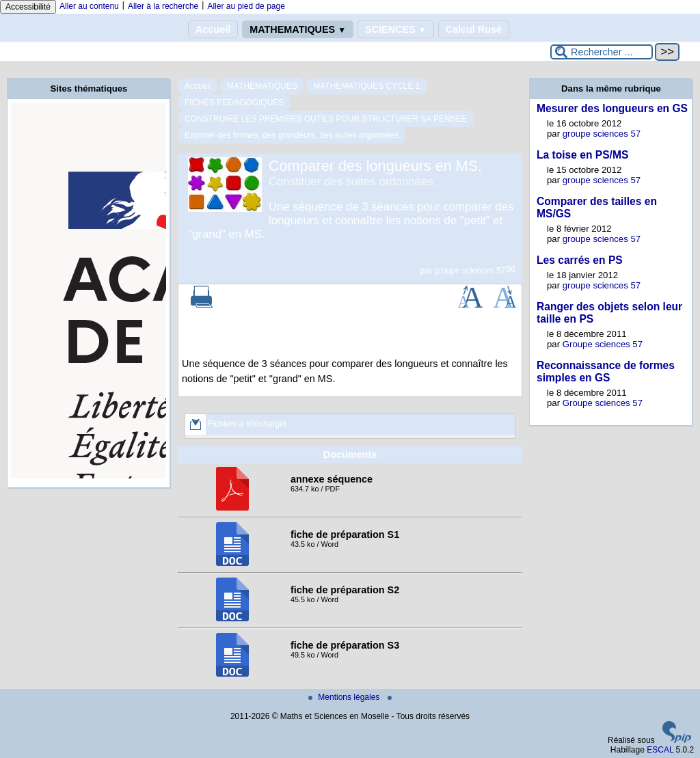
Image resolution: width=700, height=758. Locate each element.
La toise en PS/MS (582, 155)
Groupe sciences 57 (603, 344)
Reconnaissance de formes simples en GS (606, 371)
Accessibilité (28, 7)
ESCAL (660, 750)
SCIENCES (395, 29)
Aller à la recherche (163, 6)
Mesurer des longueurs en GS (612, 108)
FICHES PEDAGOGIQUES (234, 103)
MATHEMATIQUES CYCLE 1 (366, 86)
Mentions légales (345, 697)
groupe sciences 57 (470, 271)
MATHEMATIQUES (298, 29)
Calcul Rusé (474, 29)
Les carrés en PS (580, 260)
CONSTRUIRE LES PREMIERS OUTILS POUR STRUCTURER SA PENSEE (326, 119)
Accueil (213, 29)
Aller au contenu (89, 6)
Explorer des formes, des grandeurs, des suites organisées (292, 135)
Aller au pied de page (246, 6)
